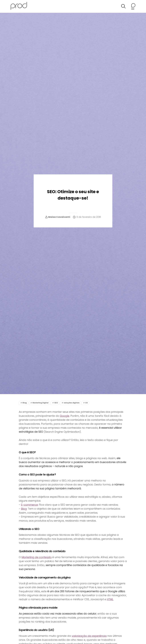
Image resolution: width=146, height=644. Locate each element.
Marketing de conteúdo (37, 557)
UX (86, 403)
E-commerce (30, 505)
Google (65, 416)
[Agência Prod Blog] (19, 6)
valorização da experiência (89, 636)
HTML (110, 599)
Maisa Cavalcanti (59, 217)
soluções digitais (72, 403)
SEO (56, 403)
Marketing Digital (40, 403)
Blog (25, 403)
